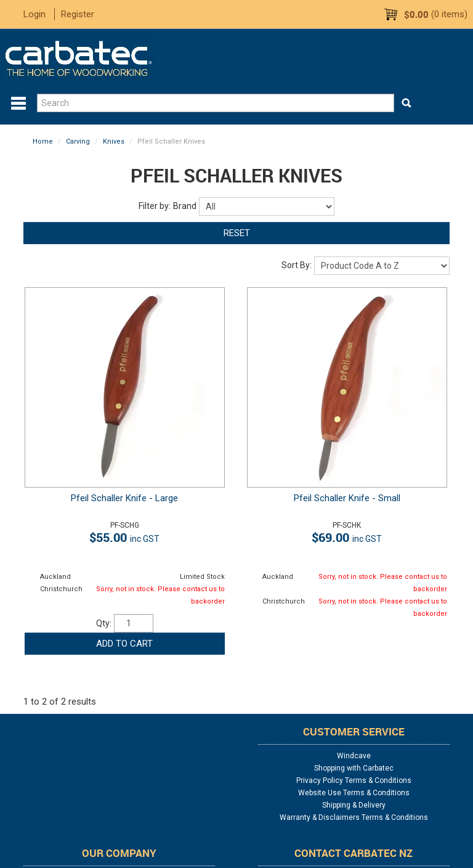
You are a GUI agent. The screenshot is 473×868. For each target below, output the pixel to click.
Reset (237, 233)
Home (43, 141)
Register (78, 14)
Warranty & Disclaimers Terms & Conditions (354, 817)
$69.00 (347, 537)
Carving (78, 141)
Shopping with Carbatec (354, 768)
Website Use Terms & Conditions (354, 793)
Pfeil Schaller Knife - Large (124, 498)
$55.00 (124, 537)
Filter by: (155, 206)
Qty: (104, 623)
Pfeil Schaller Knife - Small (347, 498)
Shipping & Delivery (354, 805)
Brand (185, 206)
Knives (114, 141)
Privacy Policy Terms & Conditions (354, 780)
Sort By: (297, 265)
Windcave (354, 756)
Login (34, 14)
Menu (18, 104)
